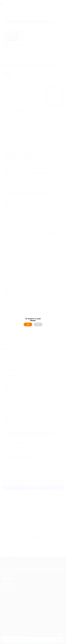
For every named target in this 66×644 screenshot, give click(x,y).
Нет (38, 324)
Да (28, 324)
